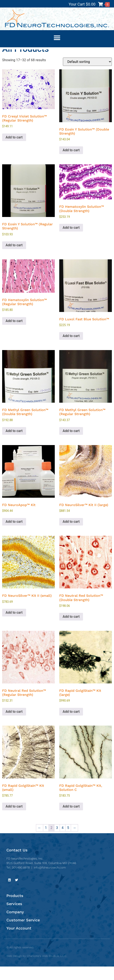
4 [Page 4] (63, 841)
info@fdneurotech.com (50, 881)
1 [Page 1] (46, 841)
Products (15, 909)
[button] (57, 38)
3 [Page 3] (57, 841)
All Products (22, 52)
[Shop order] (87, 75)
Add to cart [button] (14, 151)
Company (15, 925)
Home (6, 52)
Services (14, 917)
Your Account (19, 942)
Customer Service (23, 933)
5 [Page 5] (68, 841)
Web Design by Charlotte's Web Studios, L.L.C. (37, 969)
